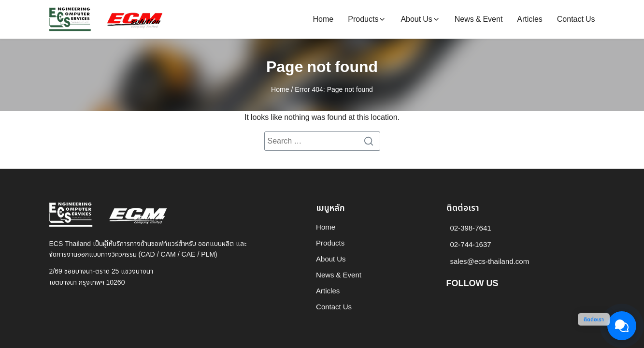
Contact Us (576, 19)
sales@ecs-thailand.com (490, 262)
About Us (416, 19)
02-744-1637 (471, 245)
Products (363, 19)
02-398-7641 (471, 228)
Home (323, 19)
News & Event (479, 19)
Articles (530, 19)
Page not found (322, 67)
